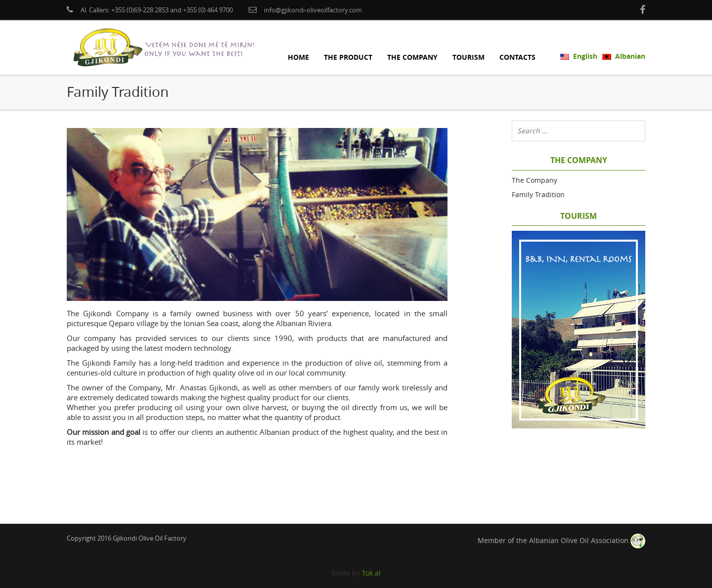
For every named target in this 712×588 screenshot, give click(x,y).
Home (298, 57)
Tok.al (371, 573)
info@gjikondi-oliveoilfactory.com (313, 10)
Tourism (468, 57)
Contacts (517, 57)
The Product (348, 57)
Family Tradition (538, 194)
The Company (412, 57)
